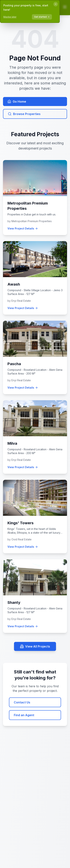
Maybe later (10, 17)
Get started (42, 17)
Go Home (17, 102)
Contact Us (22, 702)
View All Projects (35, 646)
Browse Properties (24, 114)
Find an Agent (24, 715)
